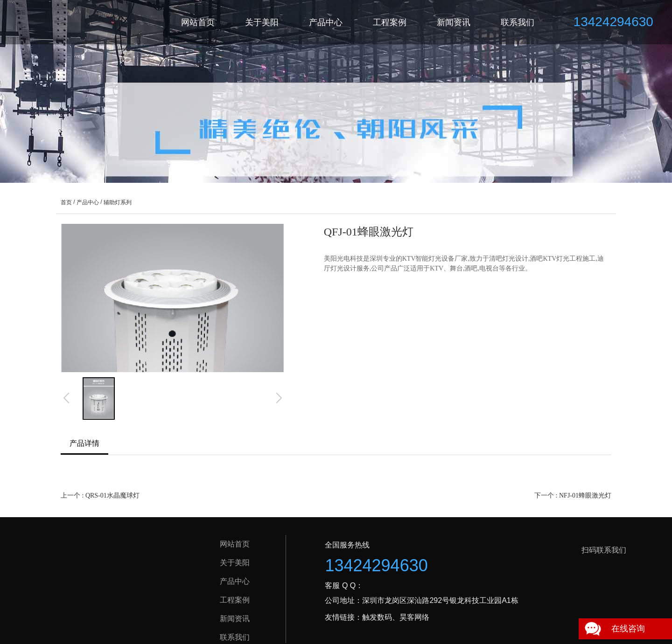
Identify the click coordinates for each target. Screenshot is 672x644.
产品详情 (84, 443)
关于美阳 (262, 22)
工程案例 (390, 22)
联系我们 (518, 22)
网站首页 (198, 22)
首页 (66, 202)
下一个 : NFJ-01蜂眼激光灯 (573, 495)
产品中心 (326, 22)
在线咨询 (628, 629)
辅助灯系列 (118, 202)
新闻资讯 (454, 22)
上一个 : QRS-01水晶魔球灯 (100, 495)
